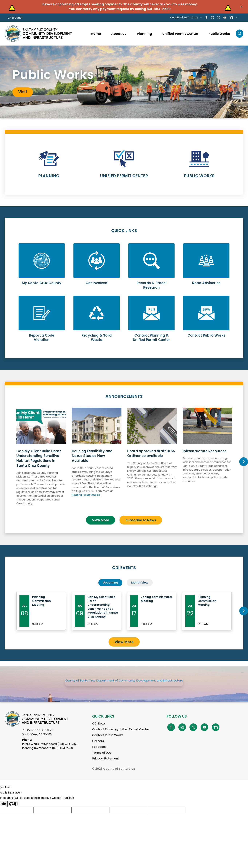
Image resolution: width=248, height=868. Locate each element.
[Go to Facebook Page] (206, 18)
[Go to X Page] (219, 18)
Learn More (49, 166)
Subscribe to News (141, 518)
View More (101, 518)
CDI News (99, 732)
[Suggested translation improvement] (53, 818)
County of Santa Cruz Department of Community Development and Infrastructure (124, 689)
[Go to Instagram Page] (212, 18)
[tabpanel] (124, 82)
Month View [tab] (140, 581)
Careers (98, 749)
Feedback (99, 755)
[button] (241, 7)
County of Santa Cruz (184, 17)
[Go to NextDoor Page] (231, 18)
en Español (15, 18)
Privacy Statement (106, 767)
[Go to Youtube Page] (225, 18)
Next (243, 461)
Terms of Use (102, 761)
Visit (23, 92)
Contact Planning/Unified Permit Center (121, 738)
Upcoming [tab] (110, 581)
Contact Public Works (108, 743)
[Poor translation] (13, 812)
